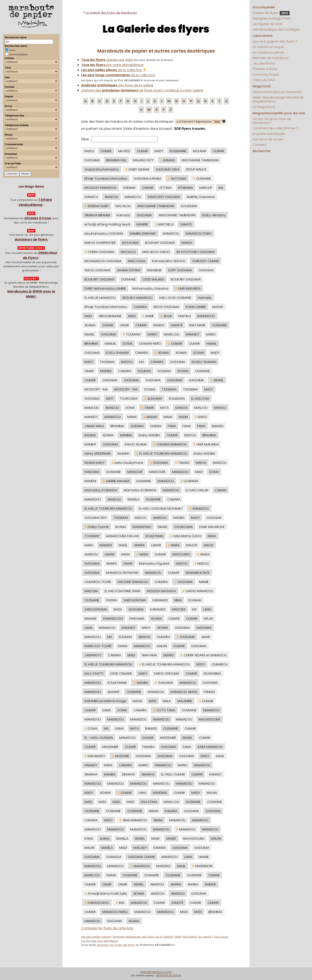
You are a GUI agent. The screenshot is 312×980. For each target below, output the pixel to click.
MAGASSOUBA (210, 719)
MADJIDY (140, 848)
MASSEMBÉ (168, 738)
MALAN (162, 646)
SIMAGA (144, 637)
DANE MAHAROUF (212, 527)
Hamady (123, 215)
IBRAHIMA (91, 344)
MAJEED (124, 151)
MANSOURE (157, 472)
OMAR (124, 325)
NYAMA (121, 527)
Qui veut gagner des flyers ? (275, 41)
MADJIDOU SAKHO (156, 252)
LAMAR (156, 545)
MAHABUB (154, 270)
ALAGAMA (153, 399)
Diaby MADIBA (149, 435)
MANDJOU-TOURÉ (98, 646)
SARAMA (129, 188)
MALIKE (171, 839)
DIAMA (123, 646)
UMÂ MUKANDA (188, 289)
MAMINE (142, 224)
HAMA (125, 554)
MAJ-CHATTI (94, 674)
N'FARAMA (185, 188)
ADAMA (90, 325)
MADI (88, 316)
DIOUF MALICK (196, 169)
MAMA (132, 417)
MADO (201, 417)
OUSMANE (202, 179)
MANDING (160, 793)
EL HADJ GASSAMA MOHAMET (161, 509)
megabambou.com (156, 972)
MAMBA (110, 774)
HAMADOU (92, 921)
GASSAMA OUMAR (141, 857)
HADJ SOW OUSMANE (175, 298)
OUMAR (106, 151)
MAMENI (90, 481)
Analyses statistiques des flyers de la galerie (143, 937)
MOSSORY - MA (96, 389)
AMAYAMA (149, 655)
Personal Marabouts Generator (277, 92)
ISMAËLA (133, 499)
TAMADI (182, 463)
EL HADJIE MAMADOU (100, 298)
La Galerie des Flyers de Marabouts (111, 13)
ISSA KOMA (130, 243)
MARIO (152, 334)
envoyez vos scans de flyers (116, 945)
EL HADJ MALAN (197, 490)
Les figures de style (268, 24)
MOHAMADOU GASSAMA (103, 261)
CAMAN (220, 490)
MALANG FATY (143, 160)
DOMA (128, 344)
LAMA (207, 609)
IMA (120, 903)
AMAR (206, 637)
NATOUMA (177, 179)
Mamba (185, 316)
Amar (166, 316)
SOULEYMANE (117, 683)
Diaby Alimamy (214, 215)
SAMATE (186, 224)
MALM (168, 417)
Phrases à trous (265, 69)
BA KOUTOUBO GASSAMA (196, 252)
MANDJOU (172, 334)
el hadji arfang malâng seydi (107, 224)
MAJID (209, 619)
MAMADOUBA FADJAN (122, 536)
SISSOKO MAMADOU (137, 298)
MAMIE (204, 582)
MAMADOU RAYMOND (122, 573)
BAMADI (168, 160)
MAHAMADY (95, 756)
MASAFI (218, 307)
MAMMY (90, 444)
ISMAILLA (122, 839)
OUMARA (163, 637)
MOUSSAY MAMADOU (100, 188)
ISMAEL (89, 334)
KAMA (89, 839)
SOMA (130, 408)
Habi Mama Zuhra (185, 536)
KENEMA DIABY (97, 206)
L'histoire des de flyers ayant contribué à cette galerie (142, 90)
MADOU (127, 362)
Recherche (261, 151)
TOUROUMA (129, 399)
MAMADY (193, 334)
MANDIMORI (202, 866)
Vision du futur (264, 80)
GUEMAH (137, 426)
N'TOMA (166, 188)
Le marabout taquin (268, 47)
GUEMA (156, 426)
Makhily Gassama (201, 197)
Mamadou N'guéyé (154, 564)
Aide (178, 937)
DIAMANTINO (142, 527)
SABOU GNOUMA (167, 674)
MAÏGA (201, 463)
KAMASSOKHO (97, 903)
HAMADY (91, 765)
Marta (89, 151)
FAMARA (148, 747)
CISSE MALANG (153, 279)
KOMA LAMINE (196, 307)
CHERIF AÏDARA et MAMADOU (204, 655)
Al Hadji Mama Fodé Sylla (106, 894)
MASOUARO (181, 554)
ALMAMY (123, 454)
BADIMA (90, 435)
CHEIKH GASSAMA (99, 252)
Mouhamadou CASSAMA (104, 234)
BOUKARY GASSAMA (160, 243)
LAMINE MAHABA (116, 481)
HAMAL (212, 344)
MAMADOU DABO (199, 234)
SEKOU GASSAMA (97, 270)
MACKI (209, 545)
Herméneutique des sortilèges (276, 29)
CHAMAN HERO (150, 344)
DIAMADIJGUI (113, 619)
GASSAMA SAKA (168, 169)
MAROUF (206, 188)
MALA (167, 701)
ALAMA (105, 839)
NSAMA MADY (95, 463)
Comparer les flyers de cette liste (107, 928)
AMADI (203, 554)
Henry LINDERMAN (98, 454)
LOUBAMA (189, 481)
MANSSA (182, 408)
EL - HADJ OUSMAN (99, 738)
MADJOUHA (137, 261)
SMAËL (123, 545)
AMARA (139, 545)
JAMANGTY (93, 655)
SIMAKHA (91, 774)
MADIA (137, 701)
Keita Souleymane (127, 463)
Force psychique (266, 74)
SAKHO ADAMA (136, 444)
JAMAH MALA (94, 426)
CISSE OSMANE (121, 674)
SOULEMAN (189, 206)
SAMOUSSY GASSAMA (164, 197)
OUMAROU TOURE (98, 582)
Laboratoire (263, 36)
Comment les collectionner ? (275, 128)
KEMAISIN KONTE (198, 573)
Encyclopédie (264, 7)
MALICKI (192, 545)
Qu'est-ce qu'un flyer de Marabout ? (272, 121)
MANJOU (201, 408)
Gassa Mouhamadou (102, 169)
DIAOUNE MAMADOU (133, 582)
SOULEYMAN (154, 536)
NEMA (212, 536)
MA (221, 188)
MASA (118, 609)
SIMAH (158, 820)
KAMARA (171, 811)
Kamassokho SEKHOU (169, 261)
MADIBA (106, 371)
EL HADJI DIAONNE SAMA (122, 591)
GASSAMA (92, 160)
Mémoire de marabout (271, 58)
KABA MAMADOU (210, 747)
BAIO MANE (197, 325)
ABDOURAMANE (110, 316)
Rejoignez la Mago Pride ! (272, 18)
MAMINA (126, 435)
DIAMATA (91, 197)
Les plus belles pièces (96, 937)
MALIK (220, 756)
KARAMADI (160, 600)
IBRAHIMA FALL (116, 160)
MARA (89, 545)
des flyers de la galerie (117, 85)
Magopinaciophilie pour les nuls (279, 113)
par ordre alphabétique (112, 65)
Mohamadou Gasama (150, 289)
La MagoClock (264, 107)
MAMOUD (92, 408)
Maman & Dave (169, 975)
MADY (159, 151)
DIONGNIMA (212, 674)
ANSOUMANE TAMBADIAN (200, 160)
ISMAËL (217, 380)
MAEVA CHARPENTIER (100, 243)
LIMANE (204, 857)
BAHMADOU (206, 316)
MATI (110, 399)
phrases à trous (38, 218)
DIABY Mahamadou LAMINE (105, 289)
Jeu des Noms (264, 63)
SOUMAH (144, 371)
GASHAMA (210, 683)
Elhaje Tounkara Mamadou (106, 179)
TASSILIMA (107, 362)
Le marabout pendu (269, 52)
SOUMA (199, 353)
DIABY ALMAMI (137, 169)
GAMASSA (114, 857)
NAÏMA (154, 811)
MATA (164, 408)
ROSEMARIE (178, 151)
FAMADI (209, 692)
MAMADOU (133, 197)
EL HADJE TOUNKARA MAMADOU (162, 454)
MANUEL (110, 344)
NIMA (178, 600)
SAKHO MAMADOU (198, 591)
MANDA (159, 325)
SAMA (107, 710)
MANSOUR (135, 472)
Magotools (262, 86)
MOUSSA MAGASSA (161, 591)
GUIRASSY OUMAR (205, 261)
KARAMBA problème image (105, 701)
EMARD (169, 655)
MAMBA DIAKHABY (143, 234)
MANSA (187, 243)
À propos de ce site (268, 139)
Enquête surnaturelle (269, 134)
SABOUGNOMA (135, 600)
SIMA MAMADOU (133, 820)
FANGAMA (92, 472)
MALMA (150, 417)
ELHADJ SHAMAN (204, 362)
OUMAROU (220, 664)
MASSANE (120, 756)
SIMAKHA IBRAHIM (97, 215)
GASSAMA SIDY (96, 518)
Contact (259, 145)
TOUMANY (132, 334)
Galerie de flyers (271, 13)
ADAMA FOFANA (129, 270)
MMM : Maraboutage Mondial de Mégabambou (278, 99)
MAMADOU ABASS (184, 692)
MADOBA (91, 591)
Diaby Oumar (97, 527)
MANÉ (148, 316)
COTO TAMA (164, 710)
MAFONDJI (164, 224)
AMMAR (210, 884)
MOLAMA (200, 151)
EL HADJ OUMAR (173, 774)
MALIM (183, 417)
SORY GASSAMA (180, 270)
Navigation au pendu (197, 937)
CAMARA (140, 307)
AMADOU (111, 197)
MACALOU (123, 206)
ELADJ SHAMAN (117, 353)
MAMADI (106, 545)
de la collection (114, 70)
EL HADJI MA (200, 399)
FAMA (172, 426)
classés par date (107, 60)
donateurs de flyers (31, 239)
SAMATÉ (177, 325)
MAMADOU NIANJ (115, 912)
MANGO (220, 408)
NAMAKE (91, 619)
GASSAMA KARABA (147, 179)
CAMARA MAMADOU (170, 444)
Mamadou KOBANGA (101, 490)
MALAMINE (185, 701)
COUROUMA (183, 527)
